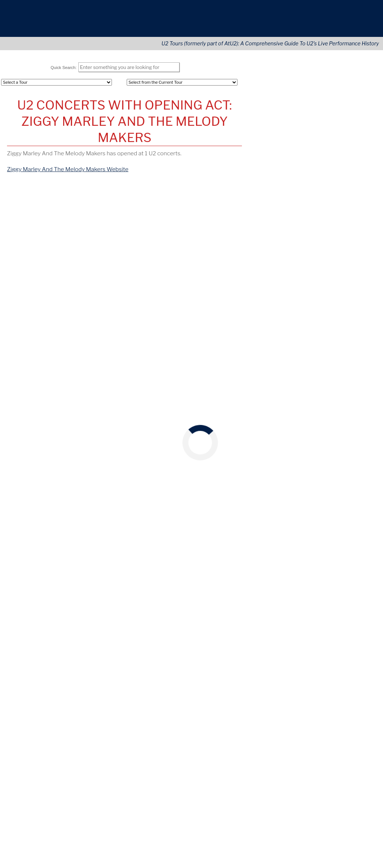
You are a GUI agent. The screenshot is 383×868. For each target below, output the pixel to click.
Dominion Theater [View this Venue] (131, 235)
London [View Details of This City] (95, 235)
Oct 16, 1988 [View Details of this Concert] (24, 235)
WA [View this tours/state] (357, 407)
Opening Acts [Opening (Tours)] (266, 108)
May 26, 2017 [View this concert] (264, 517)
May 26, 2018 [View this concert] (264, 532)
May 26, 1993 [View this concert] (264, 438)
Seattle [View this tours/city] (342, 407)
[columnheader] (46, 221)
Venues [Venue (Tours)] (327, 134)
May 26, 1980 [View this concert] (265, 391)
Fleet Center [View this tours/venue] (299, 485)
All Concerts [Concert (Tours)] (265, 98)
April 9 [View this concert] (257, 282)
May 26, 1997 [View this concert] (264, 461)
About (297, 23)
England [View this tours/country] (349, 391)
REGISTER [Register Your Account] (262, 154)
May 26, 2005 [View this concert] (265, 485)
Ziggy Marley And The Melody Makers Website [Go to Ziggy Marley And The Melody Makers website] (67, 173)
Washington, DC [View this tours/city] (291, 469)
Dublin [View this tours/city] (324, 375)
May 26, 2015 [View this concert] (264, 501)
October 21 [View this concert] (263, 317)
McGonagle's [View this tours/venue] (299, 375)
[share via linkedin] (52, 258)
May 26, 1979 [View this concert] (264, 359)
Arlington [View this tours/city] (333, 517)
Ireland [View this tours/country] (355, 359)
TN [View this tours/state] (360, 532)
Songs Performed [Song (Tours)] (271, 116)
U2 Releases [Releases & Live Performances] (265, 125)
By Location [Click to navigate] (58, 201)
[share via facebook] (41, 258)
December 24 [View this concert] (267, 306)
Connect (339, 23)
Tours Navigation (310, 75)
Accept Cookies (342, 844)
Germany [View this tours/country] (356, 422)
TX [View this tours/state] (350, 517)
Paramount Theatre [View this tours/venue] (307, 407)
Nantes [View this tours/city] (348, 438)
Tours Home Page (340, 165)
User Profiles (334, 145)
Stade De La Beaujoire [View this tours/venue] (310, 438)
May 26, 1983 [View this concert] (264, 407)
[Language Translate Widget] (339, 708)
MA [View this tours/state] (341, 485)
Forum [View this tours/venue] (290, 501)
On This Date (310, 343)
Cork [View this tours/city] (338, 359)
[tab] (24, 201)
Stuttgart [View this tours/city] (332, 422)
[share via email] (20, 258)
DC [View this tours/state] (317, 469)
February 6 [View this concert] (263, 294)
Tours (259, 23)
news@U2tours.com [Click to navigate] (63, 701)
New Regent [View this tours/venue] (298, 391)
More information (338, 826)
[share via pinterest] (62, 258)
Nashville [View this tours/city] (343, 532)
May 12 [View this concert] (259, 271)
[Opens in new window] (335, 701)
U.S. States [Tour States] (331, 108)
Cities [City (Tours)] (325, 125)
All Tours (260, 89)
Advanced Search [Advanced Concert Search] (340, 154)
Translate (353, 715)
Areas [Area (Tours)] (325, 116)
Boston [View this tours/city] (326, 485)
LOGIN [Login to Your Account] (258, 145)
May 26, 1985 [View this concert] (265, 422)
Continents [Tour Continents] (332, 89)
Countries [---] (330, 98)
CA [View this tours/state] (332, 501)
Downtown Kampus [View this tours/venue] (306, 359)
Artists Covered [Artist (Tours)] (269, 134)
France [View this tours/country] (257, 446)
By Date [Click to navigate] (24, 201)
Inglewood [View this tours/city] (314, 501)
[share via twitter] (31, 258)
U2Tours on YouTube (310, 566)
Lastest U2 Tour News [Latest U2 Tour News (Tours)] (277, 165)
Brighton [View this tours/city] (326, 391)
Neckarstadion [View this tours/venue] (301, 422)
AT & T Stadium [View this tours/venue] (301, 517)
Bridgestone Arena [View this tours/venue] (306, 532)
